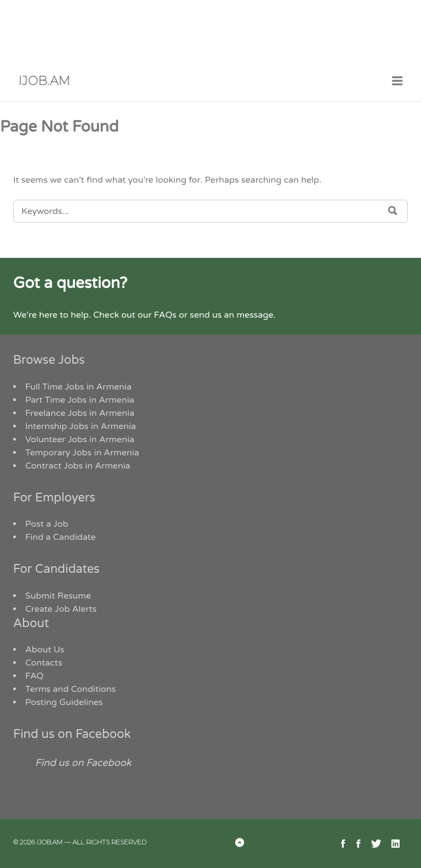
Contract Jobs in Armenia (78, 466)
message (255, 315)
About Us (45, 650)
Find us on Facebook (72, 734)
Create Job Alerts (61, 609)
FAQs (165, 315)
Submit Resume (58, 596)
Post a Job (47, 524)
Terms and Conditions (70, 689)
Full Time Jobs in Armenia (78, 387)
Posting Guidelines (64, 702)
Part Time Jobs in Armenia (80, 400)
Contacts (44, 663)
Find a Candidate (61, 537)
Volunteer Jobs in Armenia (80, 439)
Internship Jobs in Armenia (81, 426)
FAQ (35, 676)
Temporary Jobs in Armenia (82, 453)
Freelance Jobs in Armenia (80, 413)
